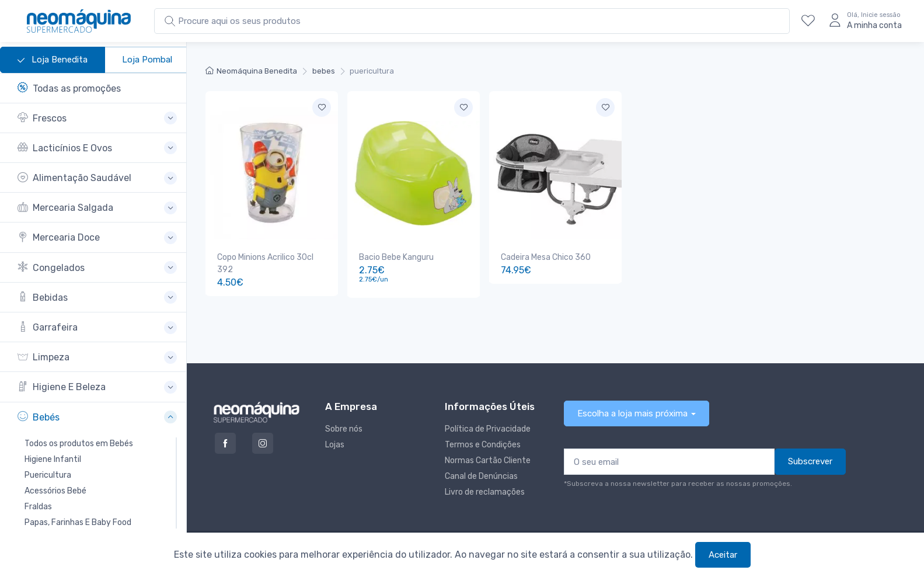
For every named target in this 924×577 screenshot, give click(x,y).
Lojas (335, 443)
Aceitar (723, 555)
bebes (324, 71)
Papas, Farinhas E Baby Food (78, 522)
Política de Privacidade (488, 427)
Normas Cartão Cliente (488, 459)
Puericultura (48, 475)
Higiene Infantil (53, 459)
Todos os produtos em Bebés (79, 444)
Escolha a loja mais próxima (632, 412)
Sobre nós (344, 427)
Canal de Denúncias (481, 475)
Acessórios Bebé (55, 491)
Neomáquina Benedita (251, 71)
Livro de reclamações (485, 490)
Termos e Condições (483, 443)
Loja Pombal (147, 60)
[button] (97, 118)
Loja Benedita (53, 60)
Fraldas (38, 507)
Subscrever (810, 460)
